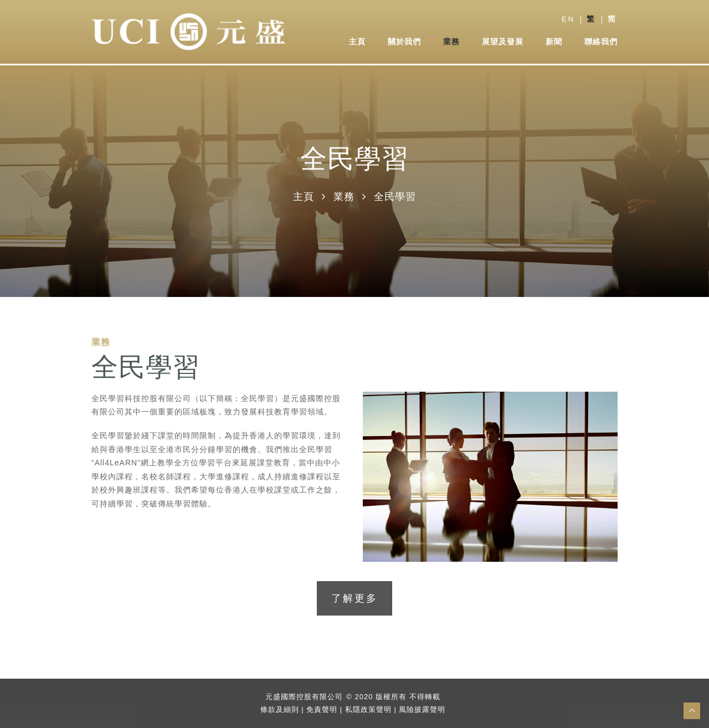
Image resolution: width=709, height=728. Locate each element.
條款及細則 (280, 709)
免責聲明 (322, 709)
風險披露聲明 (422, 709)
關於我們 (404, 42)
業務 (451, 42)
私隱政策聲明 (368, 709)
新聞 (554, 42)
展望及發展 (503, 42)
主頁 (357, 42)
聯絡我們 (601, 42)
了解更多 (354, 598)
